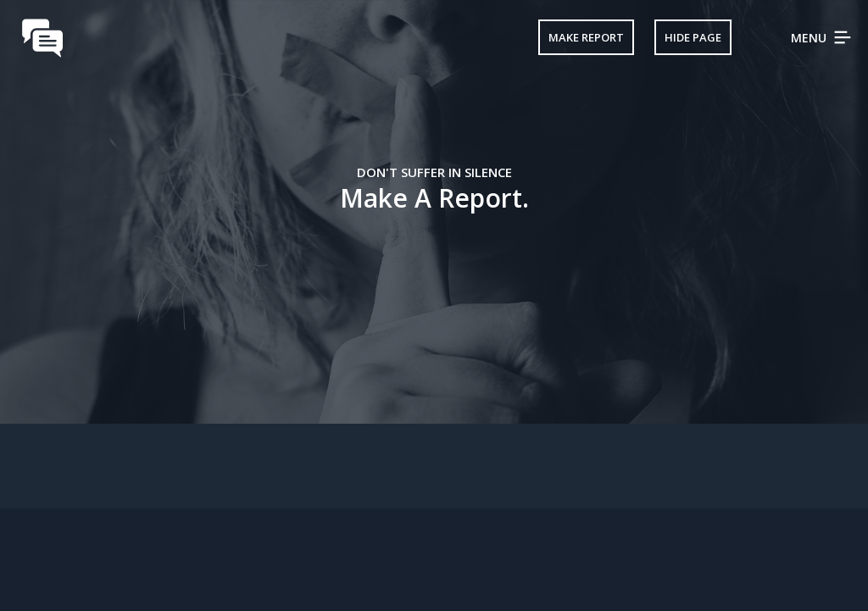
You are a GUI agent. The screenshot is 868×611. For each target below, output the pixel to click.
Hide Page (693, 37)
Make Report (586, 37)
